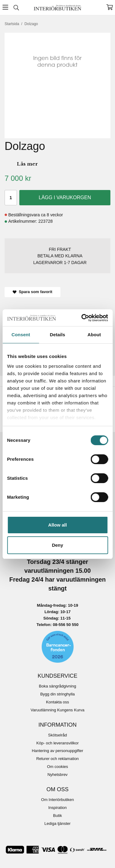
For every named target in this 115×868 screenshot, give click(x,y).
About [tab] (94, 335)
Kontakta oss (57, 702)
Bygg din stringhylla (57, 694)
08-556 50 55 (65, 625)
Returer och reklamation (57, 759)
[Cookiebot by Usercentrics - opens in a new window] (82, 318)
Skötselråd (57, 735)
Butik (57, 816)
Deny (57, 545)
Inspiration (58, 808)
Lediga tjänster (57, 823)
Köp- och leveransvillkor (57, 743)
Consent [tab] (21, 335)
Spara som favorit (33, 292)
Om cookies (57, 767)
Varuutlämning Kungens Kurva (57, 710)
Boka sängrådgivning (57, 686)
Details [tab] (58, 335)
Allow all (57, 525)
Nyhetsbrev (58, 775)
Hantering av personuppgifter (58, 751)
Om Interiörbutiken (57, 800)
